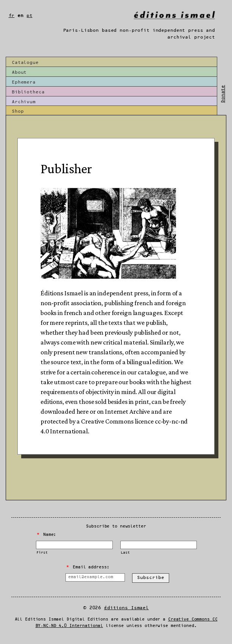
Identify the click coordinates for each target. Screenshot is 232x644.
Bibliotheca (28, 92)
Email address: (88, 567)
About (19, 72)
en (20, 16)
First (42, 553)
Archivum (24, 102)
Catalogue (25, 63)
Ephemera (24, 82)
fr (12, 16)
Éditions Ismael (126, 608)
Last (125, 553)
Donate (223, 94)
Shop (18, 111)
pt (30, 16)
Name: (47, 535)
